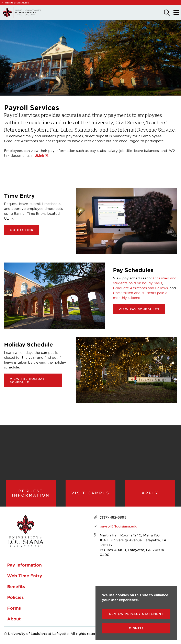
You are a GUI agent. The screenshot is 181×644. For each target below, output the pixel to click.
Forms (14, 608)
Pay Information (24, 565)
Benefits (16, 586)
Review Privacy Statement (136, 614)
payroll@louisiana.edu (118, 526)
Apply (150, 493)
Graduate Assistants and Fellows (140, 288)
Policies (15, 597)
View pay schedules (139, 309)
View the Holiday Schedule (27, 380)
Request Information (31, 493)
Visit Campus (90, 493)
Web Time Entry (25, 576)
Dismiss (136, 628)
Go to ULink (22, 230)
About (14, 619)
